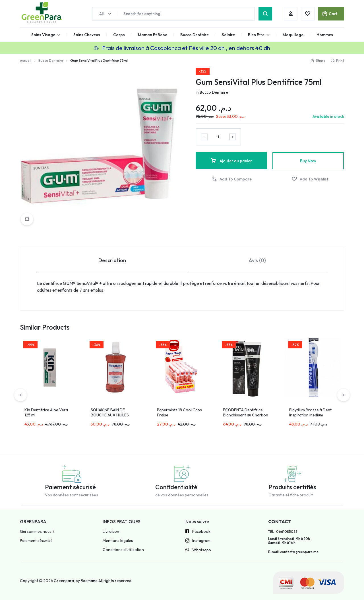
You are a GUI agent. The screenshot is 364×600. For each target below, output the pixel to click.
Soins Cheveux (87, 35)
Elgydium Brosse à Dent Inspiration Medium (310, 412)
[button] (232, 179)
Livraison (111, 532)
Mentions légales (118, 541)
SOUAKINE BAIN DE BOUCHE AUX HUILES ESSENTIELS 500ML (110, 415)
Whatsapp (198, 550)
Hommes (325, 35)
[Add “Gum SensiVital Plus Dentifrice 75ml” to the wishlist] (310, 179)
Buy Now (308, 161)
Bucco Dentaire (195, 35)
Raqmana (89, 581)
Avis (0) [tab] (257, 260)
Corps (119, 35)
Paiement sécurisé (36, 541)
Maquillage (293, 35)
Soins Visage (46, 35)
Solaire (228, 35)
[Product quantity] (218, 137)
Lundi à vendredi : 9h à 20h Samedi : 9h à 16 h (289, 541)
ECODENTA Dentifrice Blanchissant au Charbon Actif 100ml (246, 415)
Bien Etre (259, 35)
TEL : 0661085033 (283, 532)
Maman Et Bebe (153, 35)
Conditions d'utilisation (123, 550)
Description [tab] (112, 260)
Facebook (198, 532)
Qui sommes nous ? (37, 532)
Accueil (26, 60)
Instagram (198, 541)
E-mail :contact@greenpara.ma (293, 552)
